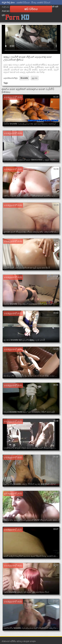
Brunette (24, 78)
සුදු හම (35, 78)
